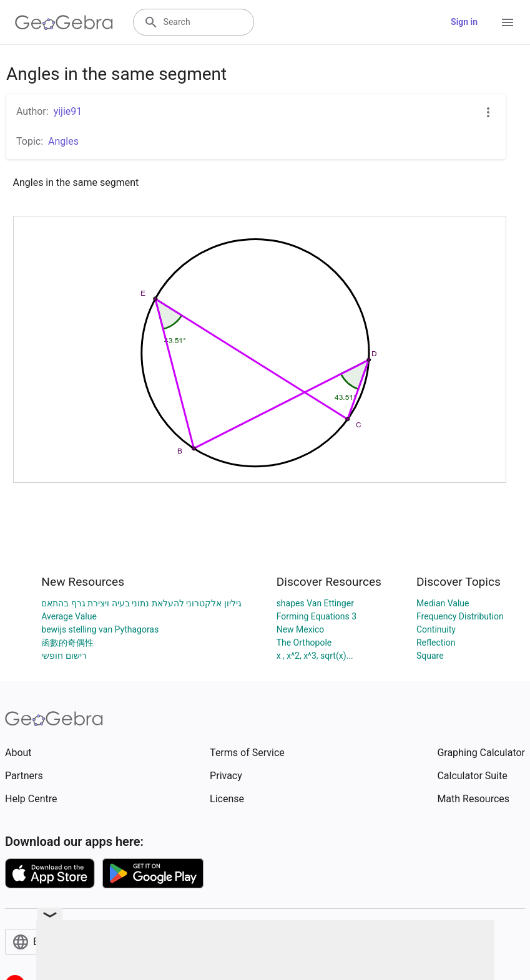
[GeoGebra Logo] (64, 22)
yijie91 (68, 111)
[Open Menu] (508, 22)
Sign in (464, 22)
